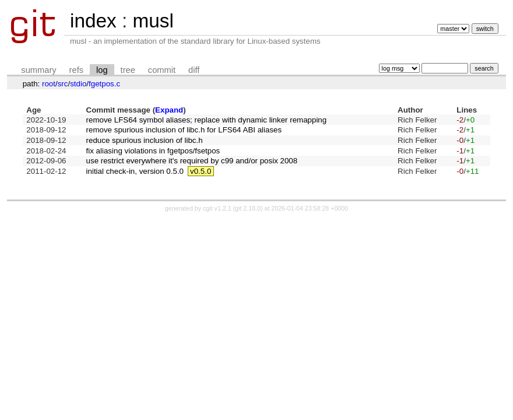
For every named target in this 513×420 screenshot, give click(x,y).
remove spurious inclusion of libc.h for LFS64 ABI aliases (184, 130)
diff (194, 70)
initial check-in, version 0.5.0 (135, 171)
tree (128, 70)
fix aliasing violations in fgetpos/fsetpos (153, 151)
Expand (169, 110)
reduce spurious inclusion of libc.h (145, 140)
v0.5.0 (201, 171)
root (49, 84)
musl (153, 21)
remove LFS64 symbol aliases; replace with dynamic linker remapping (207, 120)
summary (38, 70)
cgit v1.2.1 (217, 208)
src (63, 84)
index (93, 21)
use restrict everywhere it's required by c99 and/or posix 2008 (192, 161)
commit (162, 70)
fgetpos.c (104, 84)
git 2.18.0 (248, 208)
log (102, 70)
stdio (78, 84)
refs (76, 70)
